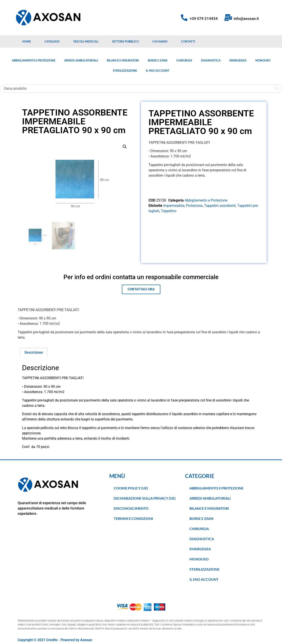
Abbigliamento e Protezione (34, 60)
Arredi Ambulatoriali (81, 60)
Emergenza (238, 60)
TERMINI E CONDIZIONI (133, 518)
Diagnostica (211, 60)
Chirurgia (184, 60)
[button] (125, 147)
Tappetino (169, 211)
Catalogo (52, 41)
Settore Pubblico (125, 41)
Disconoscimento (131, 508)
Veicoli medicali (86, 41)
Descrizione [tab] (34, 352)
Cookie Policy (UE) (131, 488)
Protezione (194, 206)
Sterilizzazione (125, 71)
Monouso (263, 60)
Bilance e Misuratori (123, 60)
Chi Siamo (160, 41)
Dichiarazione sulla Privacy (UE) (145, 498)
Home (27, 41)
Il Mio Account (158, 71)
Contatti (188, 41)
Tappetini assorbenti (220, 206)
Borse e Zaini (158, 60)
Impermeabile (174, 206)
